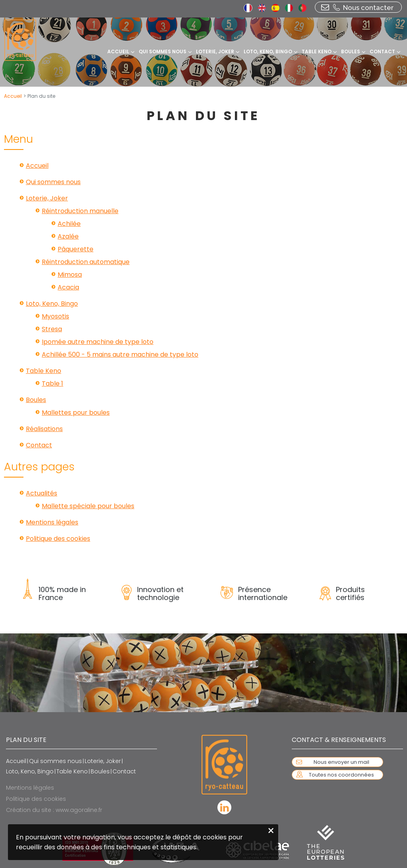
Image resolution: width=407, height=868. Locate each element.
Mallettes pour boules (76, 413)
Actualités (42, 493)
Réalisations (44, 429)
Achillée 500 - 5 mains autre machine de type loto (120, 354)
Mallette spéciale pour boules (88, 506)
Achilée (69, 224)
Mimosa (70, 275)
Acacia (68, 287)
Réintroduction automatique (86, 262)
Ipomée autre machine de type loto (98, 342)
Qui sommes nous (53, 182)
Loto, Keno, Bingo (52, 304)
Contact (39, 445)
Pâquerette (76, 249)
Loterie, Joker (47, 198)
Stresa (52, 329)
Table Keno (44, 371)
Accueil (13, 96)
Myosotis (55, 316)
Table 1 (52, 384)
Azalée (68, 236)
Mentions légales (52, 522)
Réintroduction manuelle (80, 211)
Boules (36, 400)
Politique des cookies (58, 539)
